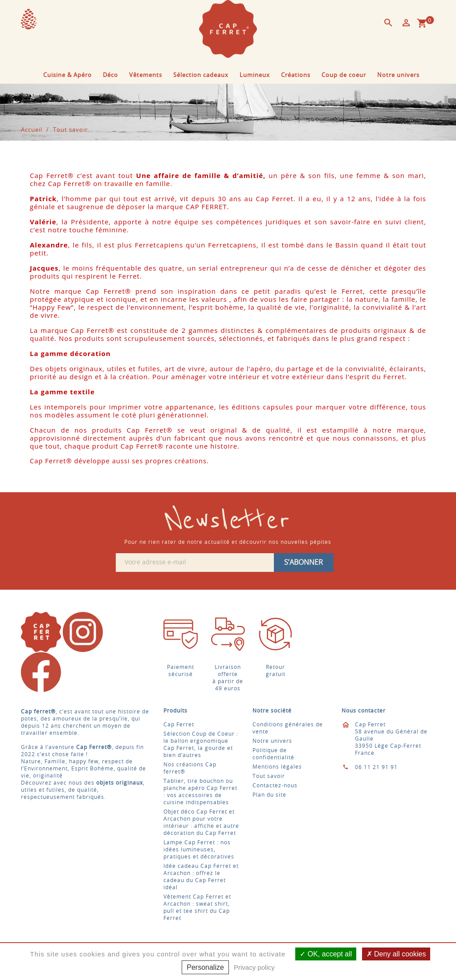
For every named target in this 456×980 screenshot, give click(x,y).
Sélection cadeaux (201, 75)
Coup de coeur (344, 75)
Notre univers (398, 75)
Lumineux (255, 75)
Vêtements (146, 75)
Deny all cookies (396, 954)
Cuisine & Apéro (67, 75)
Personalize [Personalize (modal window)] (205, 967)
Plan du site (269, 795)
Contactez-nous (275, 786)
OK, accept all (326, 954)
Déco (110, 75)
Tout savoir (269, 776)
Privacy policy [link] (254, 967)
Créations (296, 75)
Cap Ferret (179, 725)
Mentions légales (277, 767)
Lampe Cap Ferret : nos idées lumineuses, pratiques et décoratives (199, 850)
